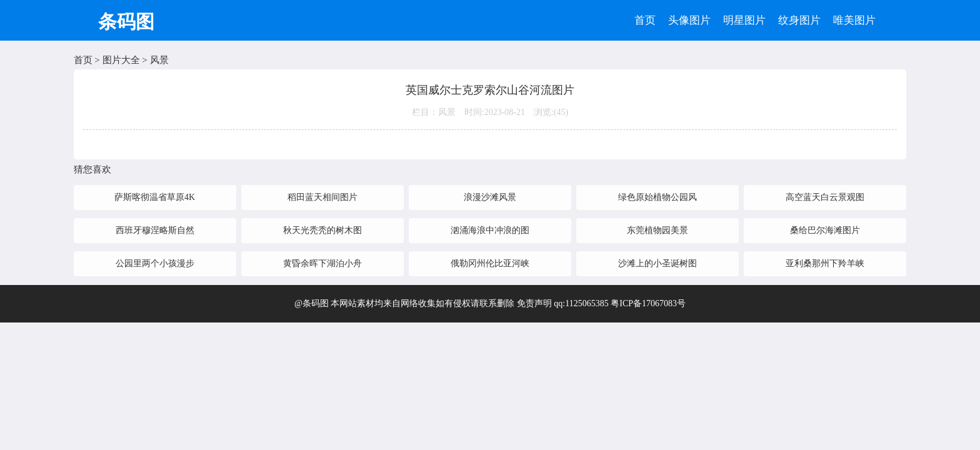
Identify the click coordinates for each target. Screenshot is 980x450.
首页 (645, 20)
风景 (159, 60)
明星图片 (744, 20)
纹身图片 (799, 20)
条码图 (126, 22)
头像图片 (689, 20)
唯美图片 (854, 20)
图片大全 (121, 60)
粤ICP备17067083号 (648, 303)
